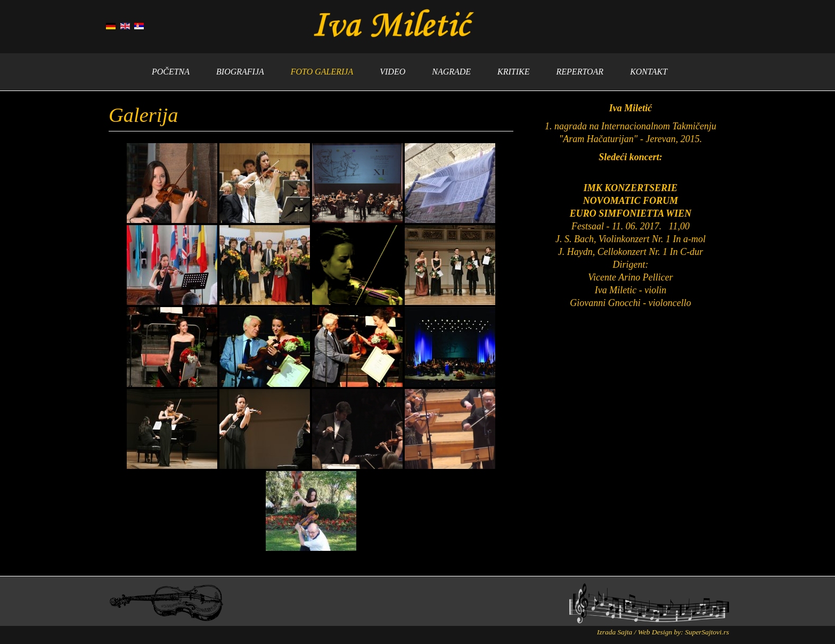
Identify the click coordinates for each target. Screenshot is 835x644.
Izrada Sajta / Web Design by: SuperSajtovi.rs (663, 632)
